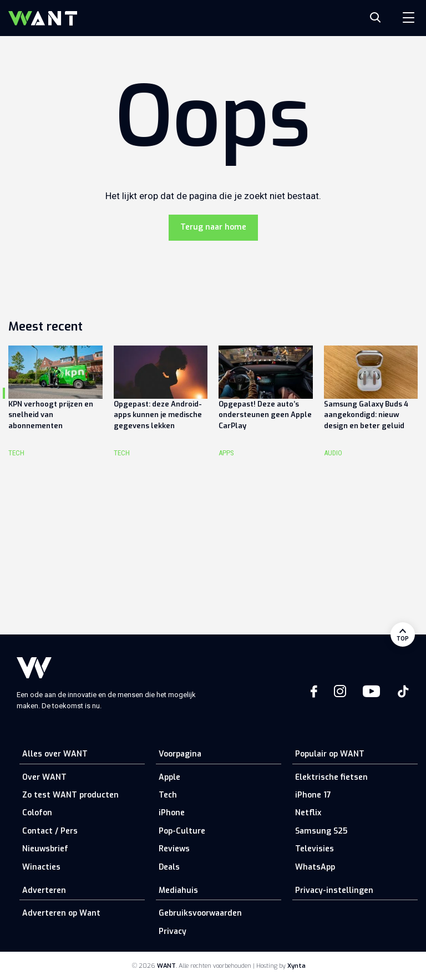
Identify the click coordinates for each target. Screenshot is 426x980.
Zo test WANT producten (70, 795)
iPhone (172, 813)
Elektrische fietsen (331, 777)
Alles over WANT (55, 754)
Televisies (315, 849)
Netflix (308, 813)
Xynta (296, 966)
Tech (168, 795)
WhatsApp (315, 867)
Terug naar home (213, 227)
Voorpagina (180, 754)
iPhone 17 (313, 795)
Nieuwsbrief (45, 849)
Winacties (41, 867)
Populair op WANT (330, 754)
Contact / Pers (50, 831)
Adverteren (44, 890)
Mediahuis (178, 890)
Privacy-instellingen (334, 890)
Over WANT (44, 777)
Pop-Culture (182, 831)
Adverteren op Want (61, 913)
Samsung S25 (321, 831)
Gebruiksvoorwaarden (200, 913)
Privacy (173, 931)
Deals (169, 867)
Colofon (37, 813)
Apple (169, 777)
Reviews (174, 849)
